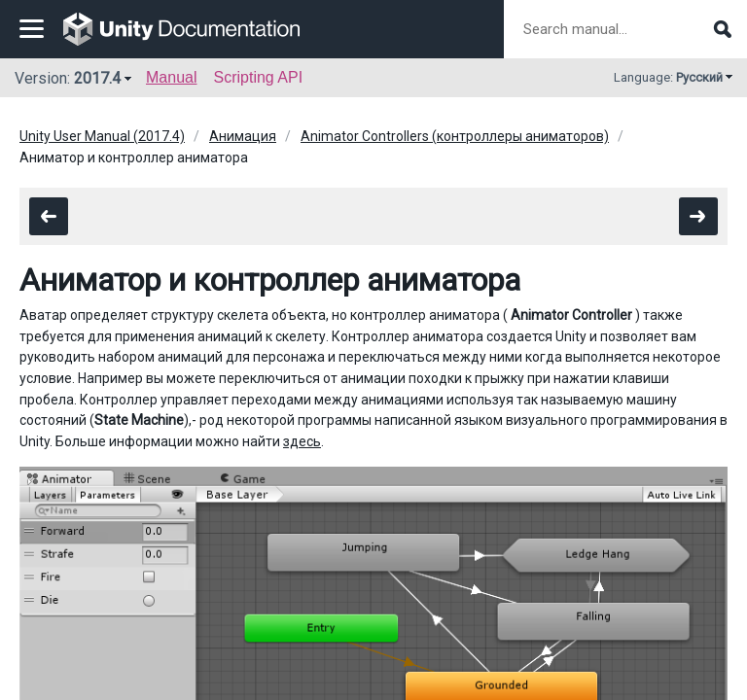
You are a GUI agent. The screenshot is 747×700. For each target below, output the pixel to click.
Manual (171, 77)
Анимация (243, 136)
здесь (302, 441)
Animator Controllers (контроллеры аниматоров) (455, 136)
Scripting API (258, 77)
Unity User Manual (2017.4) (102, 136)
